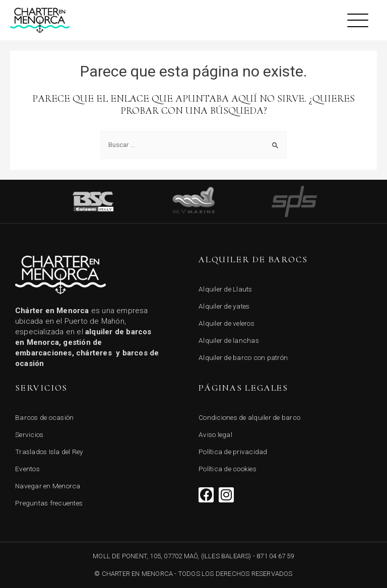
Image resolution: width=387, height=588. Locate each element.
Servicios (29, 434)
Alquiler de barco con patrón (243, 357)
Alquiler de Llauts (225, 289)
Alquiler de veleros (227, 323)
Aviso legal (215, 434)
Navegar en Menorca (48, 486)
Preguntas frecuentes (49, 503)
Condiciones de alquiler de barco (249, 417)
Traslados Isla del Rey (49, 452)
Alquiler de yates (224, 306)
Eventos (27, 469)
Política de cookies (228, 469)
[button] (358, 20)
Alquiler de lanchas (229, 340)
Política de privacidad (233, 452)
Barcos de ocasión (44, 417)
